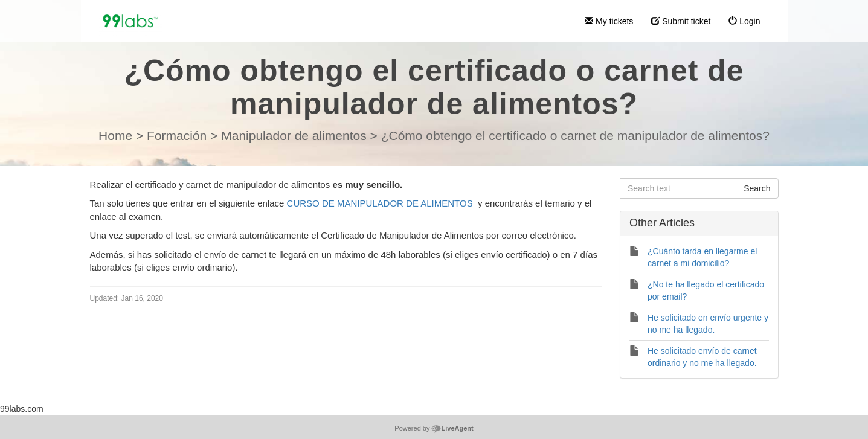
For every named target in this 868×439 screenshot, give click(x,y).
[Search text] (678, 188)
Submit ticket (681, 21)
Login (744, 21)
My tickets (609, 21)
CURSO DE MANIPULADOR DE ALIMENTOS (380, 203)
